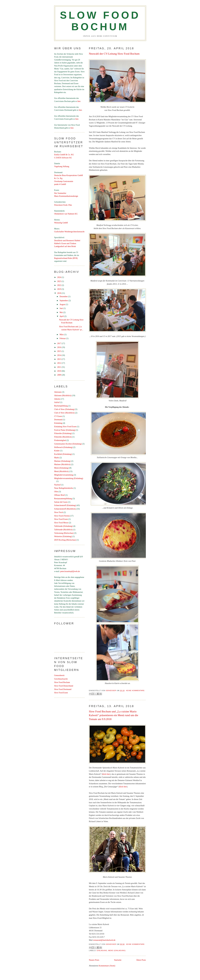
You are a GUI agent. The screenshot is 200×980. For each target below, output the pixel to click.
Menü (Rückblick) (61, 471)
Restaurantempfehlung (63, 498)
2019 (59, 289)
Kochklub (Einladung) (63, 454)
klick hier (106, 774)
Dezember (64, 296)
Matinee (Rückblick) (62, 464)
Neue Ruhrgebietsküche (64, 488)
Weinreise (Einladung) (63, 536)
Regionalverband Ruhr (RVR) (66, 258)
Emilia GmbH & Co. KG (64, 155)
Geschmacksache (61, 679)
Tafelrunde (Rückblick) (63, 530)
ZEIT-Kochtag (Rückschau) (65, 540)
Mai (61, 312)
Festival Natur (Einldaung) (65, 430)
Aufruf (57, 402)
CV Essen (58, 416)
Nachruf (57, 485)
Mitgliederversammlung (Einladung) (69, 478)
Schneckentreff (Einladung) (65, 505)
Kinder (57, 451)
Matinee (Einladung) (62, 461)
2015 (59, 351)
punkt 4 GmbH (60, 184)
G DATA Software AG (63, 158)
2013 (59, 359)
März (62, 334)
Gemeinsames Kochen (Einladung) (68, 444)
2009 (59, 375)
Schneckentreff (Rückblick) (65, 509)
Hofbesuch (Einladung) (63, 447)
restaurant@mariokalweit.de (104, 940)
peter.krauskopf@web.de (70, 571)
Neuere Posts (94, 960)
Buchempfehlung (61, 406)
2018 (59, 293)
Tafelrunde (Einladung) (63, 526)
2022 (59, 285)
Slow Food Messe (61, 523)
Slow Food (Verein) (62, 516)
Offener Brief (59, 495)
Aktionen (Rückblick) (63, 395)
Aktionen (58, 392)
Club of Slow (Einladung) (64, 409)
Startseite (118, 960)
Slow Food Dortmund (63, 689)
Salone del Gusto (61, 502)
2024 (59, 277)
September (64, 300)
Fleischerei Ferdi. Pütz (63, 205)
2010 (59, 371)
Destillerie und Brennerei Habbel (67, 240)
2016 (59, 347)
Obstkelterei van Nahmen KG (66, 214)
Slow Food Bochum (62, 682)
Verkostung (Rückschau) (64, 533)
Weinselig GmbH (61, 223)
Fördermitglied (60, 440)
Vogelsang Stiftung (62, 166)
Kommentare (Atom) (107, 966)
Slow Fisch (59, 512)
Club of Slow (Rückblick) (64, 413)
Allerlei (57, 399)
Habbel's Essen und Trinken (65, 243)
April (62, 316)
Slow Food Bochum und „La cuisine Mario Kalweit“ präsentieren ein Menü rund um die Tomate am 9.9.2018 (114, 715)
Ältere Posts (141, 960)
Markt (57, 458)
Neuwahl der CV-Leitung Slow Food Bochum (114, 54)
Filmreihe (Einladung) (63, 433)
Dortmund (58, 420)
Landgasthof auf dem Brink (65, 246)
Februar (63, 338)
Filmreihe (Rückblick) (63, 437)
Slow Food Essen (61, 519)
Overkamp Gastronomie (64, 181)
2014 (59, 355)
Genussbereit (59, 675)
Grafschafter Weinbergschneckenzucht (69, 232)
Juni (61, 308)
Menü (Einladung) (117, 950)
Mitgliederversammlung (64, 475)
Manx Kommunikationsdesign (66, 196)
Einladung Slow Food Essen (65, 427)
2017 (59, 343)
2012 (59, 363)
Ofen (56, 492)
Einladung (102, 950)
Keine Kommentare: (136, 691)
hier (79, 101)
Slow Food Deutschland (64, 686)
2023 (59, 281)
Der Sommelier (60, 193)
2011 (59, 367)
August (63, 304)
